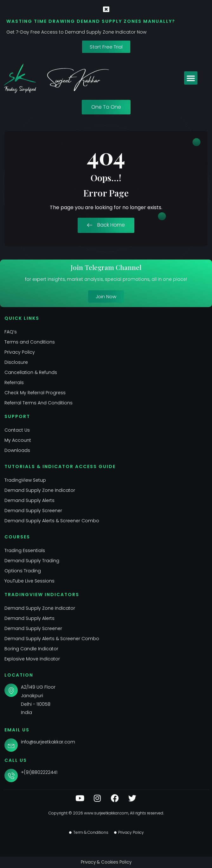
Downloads (17, 450)
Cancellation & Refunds (31, 372)
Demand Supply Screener (33, 511)
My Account (18, 440)
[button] (191, 78)
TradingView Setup (25, 480)
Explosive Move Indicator (32, 659)
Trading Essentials (25, 550)
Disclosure (16, 362)
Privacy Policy (20, 352)
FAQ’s (11, 332)
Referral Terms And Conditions (39, 403)
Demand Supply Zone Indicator (40, 490)
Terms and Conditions (30, 342)
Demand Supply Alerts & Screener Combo (52, 521)
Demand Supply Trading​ (32, 561)
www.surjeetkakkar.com (106, 813)
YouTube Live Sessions (29, 581)
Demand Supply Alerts (29, 500)
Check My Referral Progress (35, 393)
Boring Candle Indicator (31, 649)
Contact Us (17, 430)
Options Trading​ (23, 571)
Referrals (14, 383)
